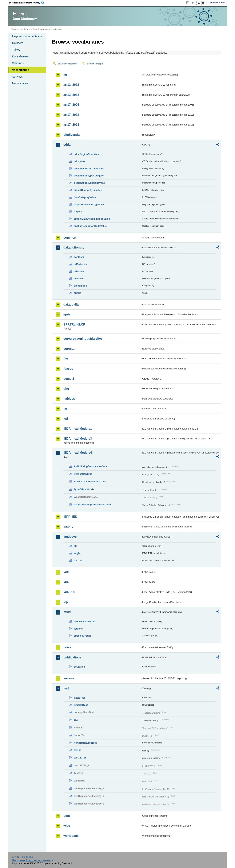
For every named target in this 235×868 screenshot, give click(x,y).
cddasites (80, 161)
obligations (80, 286)
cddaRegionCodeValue (87, 154)
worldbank (71, 836)
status (78, 293)
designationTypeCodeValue (90, 183)
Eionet (27, 29)
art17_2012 (71, 115)
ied (66, 419)
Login (193, 2)
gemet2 (69, 379)
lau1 (66, 572)
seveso (69, 678)
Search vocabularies (68, 64)
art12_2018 (71, 95)
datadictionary (74, 247)
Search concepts (95, 64)
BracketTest (81, 705)
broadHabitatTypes (85, 621)
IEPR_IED (70, 517)
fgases (68, 369)
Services (17, 77)
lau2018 (69, 592)
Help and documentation (27, 36)
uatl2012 (79, 560)
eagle (77, 553)
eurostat (69, 349)
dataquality (71, 305)
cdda (67, 145)
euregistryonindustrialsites (83, 339)
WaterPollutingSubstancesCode (92, 505)
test (66, 688)
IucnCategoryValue (85, 197)
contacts (79, 257)
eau (76, 720)
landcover (71, 537)
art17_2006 (71, 105)
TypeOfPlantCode (84, 489)
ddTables (79, 271)
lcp (66, 602)
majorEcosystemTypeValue (90, 204)
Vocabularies (21, 70)
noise (67, 647)
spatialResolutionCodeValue (90, 226)
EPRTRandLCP (74, 324)
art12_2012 (71, 85)
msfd (67, 612)
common (70, 238)
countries (79, 667)
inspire (68, 527)
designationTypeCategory (89, 176)
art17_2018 (71, 125)
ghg (66, 389)
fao (66, 359)
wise (67, 826)
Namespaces (20, 83)
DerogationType (83, 474)
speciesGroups (83, 636)
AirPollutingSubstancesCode (91, 466)
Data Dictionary (40, 29)
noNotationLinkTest (85, 743)
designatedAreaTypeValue (89, 169)
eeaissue (79, 278)
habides (69, 399)
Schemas (18, 63)
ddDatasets (80, 264)
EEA (28, 3)
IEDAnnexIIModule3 (78, 439)
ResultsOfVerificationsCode (90, 482)
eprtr (67, 314)
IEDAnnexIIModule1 (78, 429)
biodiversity (72, 135)
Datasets (18, 43)
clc (76, 546)
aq (65, 75)
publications (72, 657)
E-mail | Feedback (23, 857)
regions (78, 212)
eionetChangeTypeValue (88, 190)
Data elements (21, 56)
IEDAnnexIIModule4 (78, 453)
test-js (78, 750)
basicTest (79, 698)
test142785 (80, 758)
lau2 (66, 582)
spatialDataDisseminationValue (92, 219)
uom (67, 816)
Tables (16, 50)
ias (66, 409)
